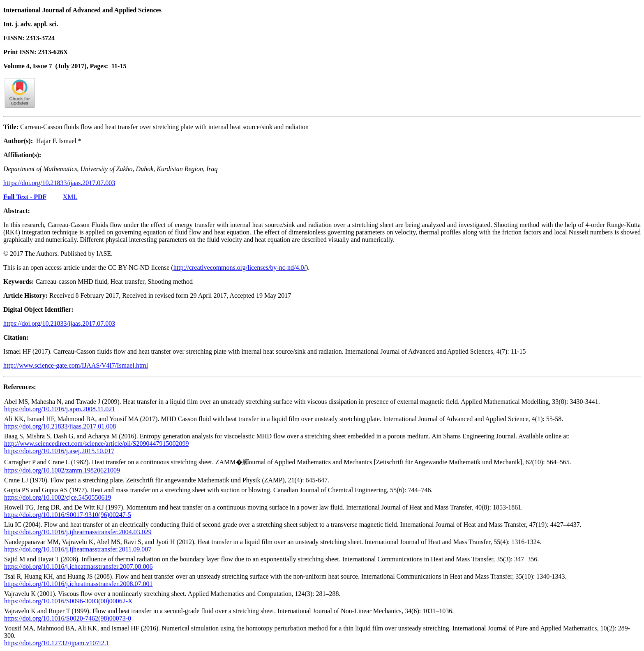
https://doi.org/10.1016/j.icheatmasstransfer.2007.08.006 (78, 566)
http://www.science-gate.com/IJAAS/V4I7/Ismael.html (76, 365)
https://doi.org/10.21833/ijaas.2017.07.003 (59, 183)
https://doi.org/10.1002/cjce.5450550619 (58, 497)
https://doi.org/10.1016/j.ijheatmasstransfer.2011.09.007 (78, 549)
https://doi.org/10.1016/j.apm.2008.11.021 (60, 409)
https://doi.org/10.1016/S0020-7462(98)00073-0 (68, 618)
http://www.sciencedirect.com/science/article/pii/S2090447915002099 (97, 444)
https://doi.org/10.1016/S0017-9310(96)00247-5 (68, 515)
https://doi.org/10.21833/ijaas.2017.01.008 (60, 426)
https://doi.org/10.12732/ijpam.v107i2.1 (57, 643)
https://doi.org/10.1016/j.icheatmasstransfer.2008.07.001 (78, 584)
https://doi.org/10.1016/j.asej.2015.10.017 (59, 451)
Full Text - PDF (25, 197)
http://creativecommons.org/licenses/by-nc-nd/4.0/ (240, 268)
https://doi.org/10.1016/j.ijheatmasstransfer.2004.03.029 (78, 532)
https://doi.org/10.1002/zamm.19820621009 (62, 470)
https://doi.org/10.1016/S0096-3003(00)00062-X (68, 601)
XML (70, 197)
